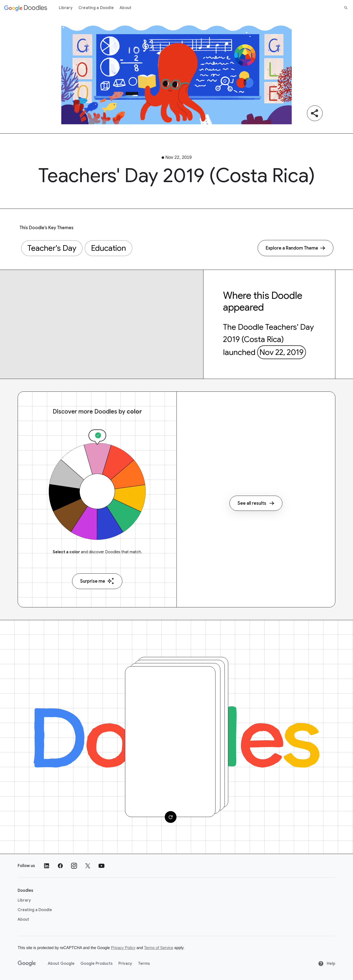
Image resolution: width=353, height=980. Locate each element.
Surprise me (97, 581)
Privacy (125, 964)
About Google (61, 964)
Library (66, 8)
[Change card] (171, 817)
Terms (144, 964)
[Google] (27, 964)
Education (108, 248)
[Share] (315, 113)
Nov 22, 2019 (281, 352)
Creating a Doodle (96, 8)
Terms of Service (159, 948)
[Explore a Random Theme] (296, 248)
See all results (256, 503)
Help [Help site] (327, 964)
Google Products (96, 964)
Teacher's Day (52, 248)
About (126, 8)
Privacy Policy (123, 948)
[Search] (346, 8)
